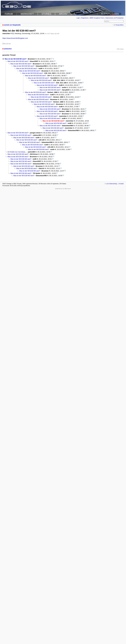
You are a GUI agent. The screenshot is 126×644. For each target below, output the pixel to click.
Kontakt (121, 184)
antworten (8, 49)
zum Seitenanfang (112, 184)
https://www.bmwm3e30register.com (15, 38)
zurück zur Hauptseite (12, 25)
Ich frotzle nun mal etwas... (17, 152)
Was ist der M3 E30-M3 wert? (16, 59)
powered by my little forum (63, 189)
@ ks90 (57, 34)
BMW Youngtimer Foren (97, 18)
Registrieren (85, 18)
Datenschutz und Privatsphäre (115, 18)
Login (78, 18)
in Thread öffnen (119, 25)
